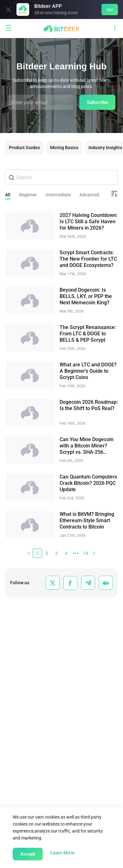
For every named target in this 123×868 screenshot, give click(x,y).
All (8, 195)
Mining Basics (64, 148)
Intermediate (58, 195)
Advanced (89, 195)
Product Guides (24, 148)
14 (86, 553)
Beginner (28, 195)
